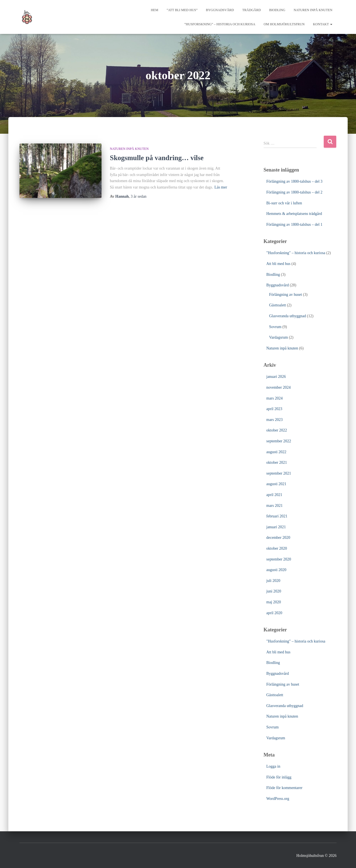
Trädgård (252, 10)
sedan (139, 196)
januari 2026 (276, 377)
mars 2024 (275, 398)
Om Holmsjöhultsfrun (284, 24)
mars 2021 (275, 506)
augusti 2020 (276, 570)
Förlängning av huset (286, 295)
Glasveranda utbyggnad (288, 316)
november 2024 (279, 387)
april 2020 (274, 613)
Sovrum (275, 327)
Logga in (273, 766)
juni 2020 (274, 591)
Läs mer (221, 187)
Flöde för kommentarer (285, 788)
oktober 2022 (277, 430)
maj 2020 (274, 602)
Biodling (277, 10)
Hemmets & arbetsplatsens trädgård (294, 214)
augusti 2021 (276, 484)
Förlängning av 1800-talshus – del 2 (295, 192)
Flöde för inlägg (279, 777)
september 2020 (279, 559)
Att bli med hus (279, 264)
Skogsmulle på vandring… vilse (157, 158)
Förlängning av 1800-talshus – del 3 (295, 181)
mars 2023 (275, 420)
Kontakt (323, 24)
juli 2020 (273, 581)
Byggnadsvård (220, 10)
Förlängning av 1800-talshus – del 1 (295, 225)
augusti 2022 (276, 452)
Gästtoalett (278, 305)
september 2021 (279, 473)
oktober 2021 (277, 462)
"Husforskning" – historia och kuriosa (296, 253)
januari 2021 (276, 527)
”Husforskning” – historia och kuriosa (220, 24)
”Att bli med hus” (182, 10)
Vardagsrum (279, 337)
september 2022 (279, 441)
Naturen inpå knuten (313, 10)
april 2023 (274, 409)
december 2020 (278, 538)
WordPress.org (278, 799)
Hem (154, 10)
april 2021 (274, 495)
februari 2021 (277, 516)
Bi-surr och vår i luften (284, 203)
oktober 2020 (277, 548)
